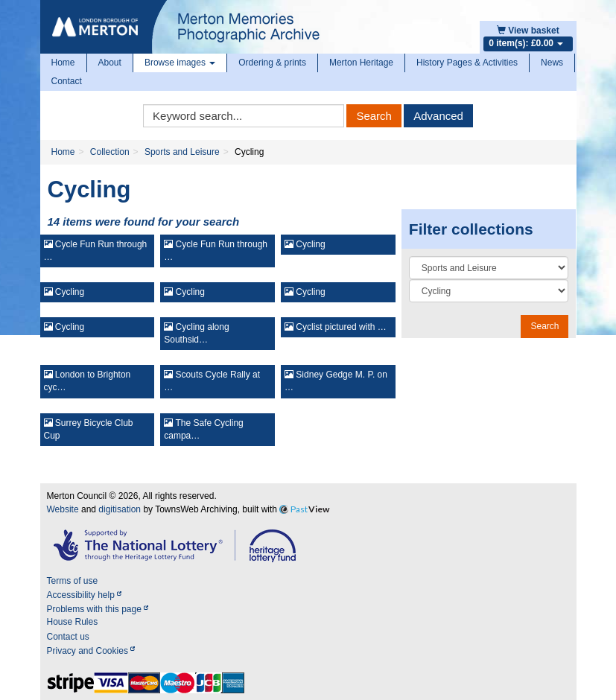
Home (63, 63)
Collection (110, 152)
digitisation (120, 509)
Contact (67, 81)
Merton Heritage (361, 63)
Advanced (438, 116)
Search (374, 116)
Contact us (68, 637)
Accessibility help (85, 595)
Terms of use (73, 581)
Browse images (180, 63)
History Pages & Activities (467, 63)
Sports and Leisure (182, 152)
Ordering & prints (272, 63)
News (552, 63)
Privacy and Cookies (91, 651)
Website (63, 509)
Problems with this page (98, 609)
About (110, 63)
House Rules (73, 622)
